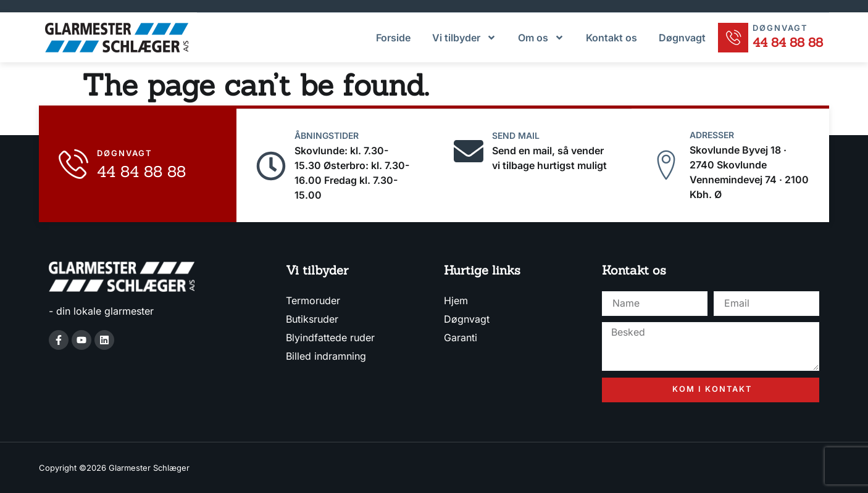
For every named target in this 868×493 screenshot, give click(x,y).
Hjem (456, 299)
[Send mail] (469, 150)
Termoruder (313, 299)
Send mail (516, 134)
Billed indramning (326, 355)
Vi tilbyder (464, 37)
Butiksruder (312, 318)
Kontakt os (611, 37)
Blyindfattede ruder (330, 336)
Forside (393, 37)
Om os (540, 37)
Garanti (461, 336)
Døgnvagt (682, 37)
